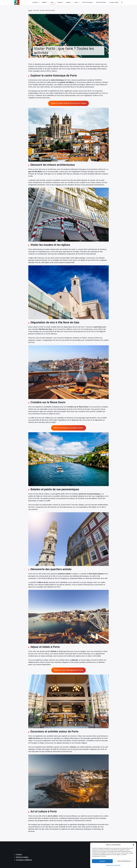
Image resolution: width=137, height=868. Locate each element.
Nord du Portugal (101, 3)
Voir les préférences (124, 861)
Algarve (69, 3)
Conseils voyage (114, 3)
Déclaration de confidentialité (113, 866)
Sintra (76, 3)
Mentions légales (22, 857)
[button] (134, 845)
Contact (19, 854)
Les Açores (35, 3)
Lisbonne (60, 3)
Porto (52, 3)
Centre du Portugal (87, 3)
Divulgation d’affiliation (24, 860)
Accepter (102, 861)
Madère (44, 3)
